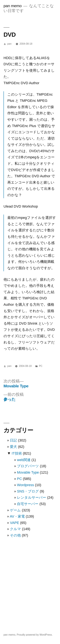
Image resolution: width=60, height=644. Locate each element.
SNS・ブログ (28, 491)
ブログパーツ (28, 466)
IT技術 (17, 453)
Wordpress (25, 485)
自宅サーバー (28, 504)
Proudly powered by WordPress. (35, 635)
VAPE (14, 523)
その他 (15, 535)
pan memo (13, 6)
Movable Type (28, 472)
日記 (13, 440)
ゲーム (15, 510)
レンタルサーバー (32, 497)
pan (9, 44)
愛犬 (13, 447)
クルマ (15, 529)
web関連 (24, 460)
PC (41, 366)
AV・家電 (17, 516)
